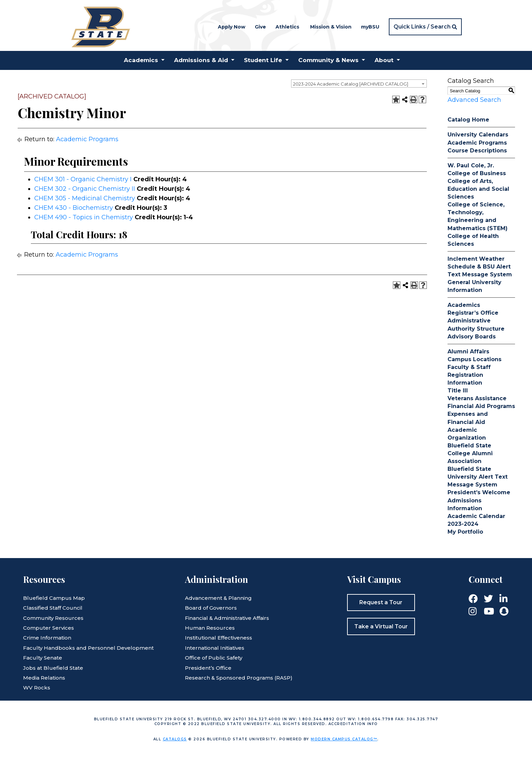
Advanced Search (474, 100)
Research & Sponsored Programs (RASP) (239, 678)
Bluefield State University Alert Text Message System (478, 477)
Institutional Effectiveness (218, 638)
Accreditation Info (353, 724)
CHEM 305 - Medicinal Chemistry (85, 198)
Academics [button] (141, 60)
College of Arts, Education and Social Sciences (478, 189)
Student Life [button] (263, 60)
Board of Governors (211, 608)
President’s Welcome (479, 492)
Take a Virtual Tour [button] (381, 626)
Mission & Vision (331, 27)
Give (260, 27)
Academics (464, 305)
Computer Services (49, 628)
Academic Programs (87, 139)
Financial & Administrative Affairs (227, 618)
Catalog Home (468, 120)
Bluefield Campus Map (54, 598)
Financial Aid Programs (481, 406)
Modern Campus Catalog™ (344, 739)
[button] (425, 27)
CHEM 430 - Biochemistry (74, 208)
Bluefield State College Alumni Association (470, 453)
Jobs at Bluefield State (53, 668)
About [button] (384, 60)
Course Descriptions (477, 151)
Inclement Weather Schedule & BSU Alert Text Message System (480, 267)
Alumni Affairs (468, 352)
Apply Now (232, 27)
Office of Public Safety (214, 658)
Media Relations (44, 678)
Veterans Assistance (477, 398)
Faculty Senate (43, 658)
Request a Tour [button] (381, 602)
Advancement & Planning (218, 598)
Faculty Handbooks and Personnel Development (88, 648)
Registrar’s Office (473, 313)
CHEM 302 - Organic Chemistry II (85, 189)
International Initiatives (215, 648)
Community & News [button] (328, 60)
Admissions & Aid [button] (201, 60)
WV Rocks (37, 688)
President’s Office (208, 668)
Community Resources (53, 618)
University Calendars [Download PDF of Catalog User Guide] (478, 135)
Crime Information (47, 638)
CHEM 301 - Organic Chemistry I (83, 179)
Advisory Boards (472, 337)
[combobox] (359, 84)
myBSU (370, 27)
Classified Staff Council (53, 608)
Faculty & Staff (469, 367)
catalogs (175, 739)
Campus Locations (474, 359)
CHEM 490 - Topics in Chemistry (84, 217)
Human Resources (210, 628)
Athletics (287, 27)
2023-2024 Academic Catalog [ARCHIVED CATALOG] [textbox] (351, 84)
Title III (458, 391)
